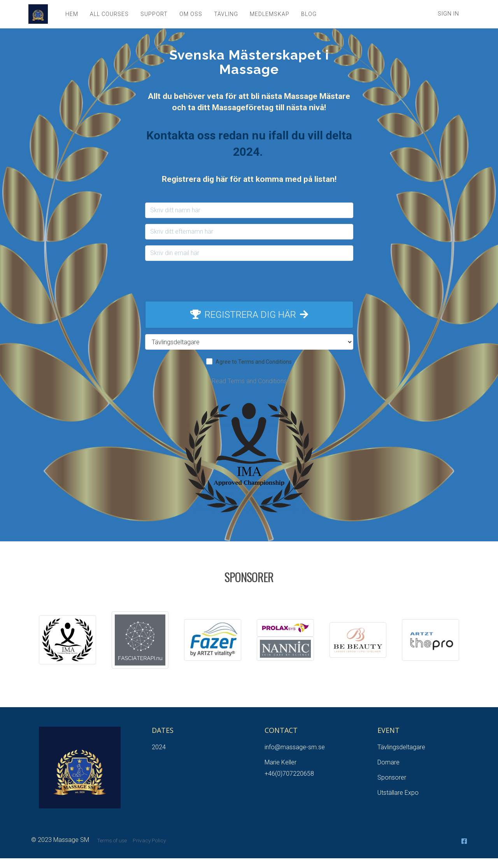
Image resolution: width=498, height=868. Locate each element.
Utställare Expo (398, 793)
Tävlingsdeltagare (401, 747)
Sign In (448, 14)
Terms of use (112, 840)
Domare (388, 762)
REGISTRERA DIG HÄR (249, 315)
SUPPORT (153, 14)
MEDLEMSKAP (268, 14)
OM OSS (190, 14)
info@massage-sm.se (295, 747)
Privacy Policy (149, 840)
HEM (71, 14)
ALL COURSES (108, 14)
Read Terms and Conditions (249, 381)
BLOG (308, 14)
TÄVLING (225, 14)
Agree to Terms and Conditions (254, 362)
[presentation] (249, 282)
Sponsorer (392, 777)
